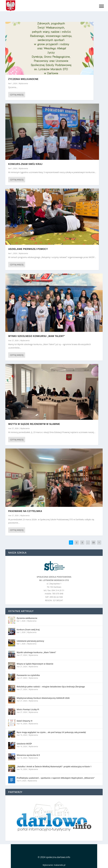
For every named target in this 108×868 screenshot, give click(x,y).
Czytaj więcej (17, 95)
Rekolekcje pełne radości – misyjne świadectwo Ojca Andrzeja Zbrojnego (51, 687)
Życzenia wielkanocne (23, 79)
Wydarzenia (23, 83)
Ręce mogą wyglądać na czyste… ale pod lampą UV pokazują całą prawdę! (51, 732)
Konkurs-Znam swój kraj (25, 164)
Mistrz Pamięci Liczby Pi (28, 709)
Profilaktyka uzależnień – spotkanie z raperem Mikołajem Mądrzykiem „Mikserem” (56, 778)
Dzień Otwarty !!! (24, 721)
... (88, 542)
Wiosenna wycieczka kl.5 (28, 755)
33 (94, 542)
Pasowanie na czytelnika (25, 511)
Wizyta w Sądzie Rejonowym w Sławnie (34, 424)
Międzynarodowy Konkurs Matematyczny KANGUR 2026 (43, 698)
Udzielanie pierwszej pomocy (28, 249)
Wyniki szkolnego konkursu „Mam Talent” (37, 336)
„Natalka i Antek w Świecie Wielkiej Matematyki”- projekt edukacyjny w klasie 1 (54, 766)
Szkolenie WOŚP (24, 744)
